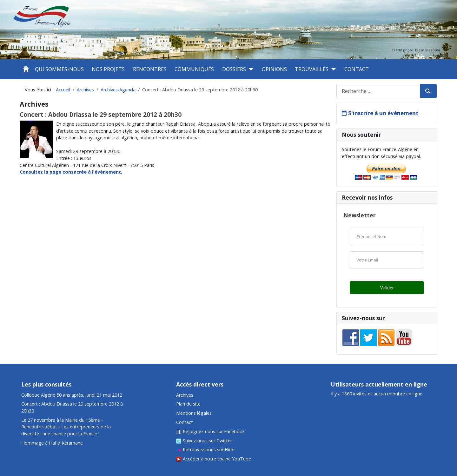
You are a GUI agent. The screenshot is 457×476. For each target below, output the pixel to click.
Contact (357, 69)
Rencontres (150, 69)
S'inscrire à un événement (383, 113)
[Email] (387, 260)
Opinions (274, 69)
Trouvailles (312, 69)
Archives (185, 395)
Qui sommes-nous (59, 69)
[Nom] (387, 236)
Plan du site (188, 404)
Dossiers (234, 69)
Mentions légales (194, 413)
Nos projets (108, 69)
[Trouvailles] (332, 69)
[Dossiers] (250, 69)
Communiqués (194, 69)
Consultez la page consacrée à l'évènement (70, 172)
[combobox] (378, 91)
